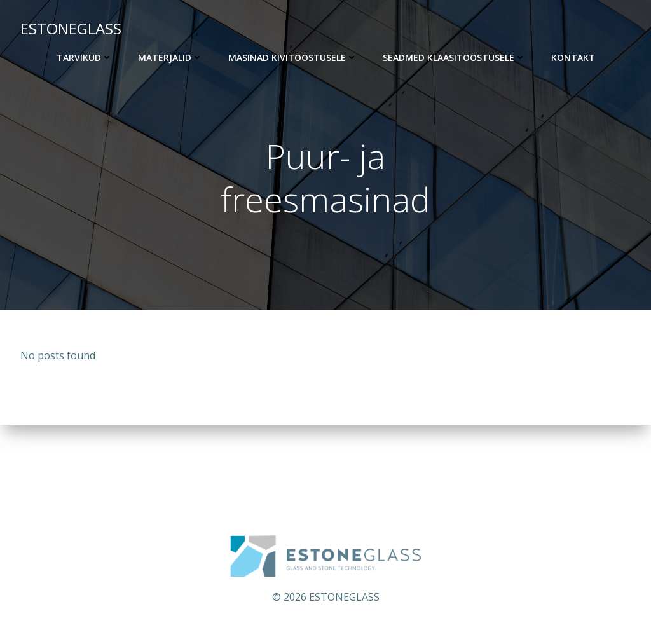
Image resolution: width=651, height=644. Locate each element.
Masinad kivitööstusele (293, 58)
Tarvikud (85, 58)
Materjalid (170, 58)
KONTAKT (573, 58)
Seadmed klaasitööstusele (454, 58)
